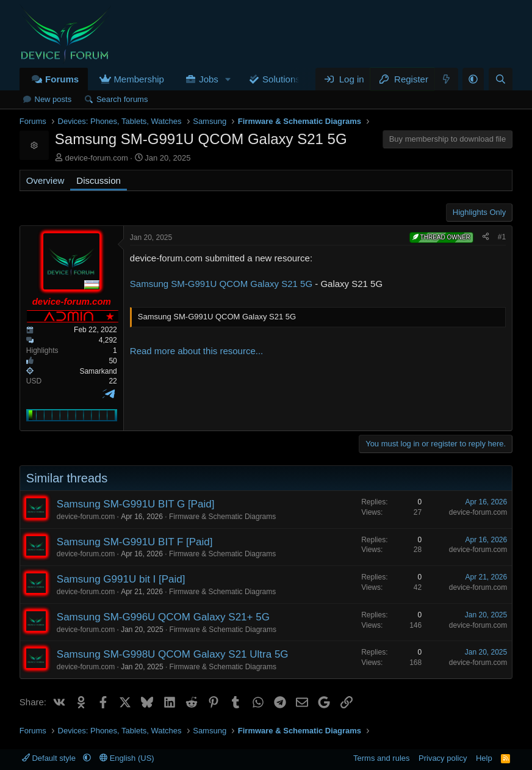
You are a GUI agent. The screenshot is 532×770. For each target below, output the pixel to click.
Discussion (99, 180)
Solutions (281, 79)
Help (484, 758)
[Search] (501, 79)
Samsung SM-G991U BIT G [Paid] (136, 504)
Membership (139, 79)
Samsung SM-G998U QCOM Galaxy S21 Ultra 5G (173, 654)
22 (113, 381)
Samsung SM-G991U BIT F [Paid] (135, 542)
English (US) (127, 758)
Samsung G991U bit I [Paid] (121, 579)
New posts (53, 99)
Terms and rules (381, 758)
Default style (50, 758)
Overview (45, 180)
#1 (502, 237)
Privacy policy (443, 758)
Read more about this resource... (196, 351)
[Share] (486, 237)
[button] (228, 79)
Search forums (122, 99)
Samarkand (98, 371)
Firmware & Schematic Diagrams (222, 517)
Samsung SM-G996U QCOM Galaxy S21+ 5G (163, 617)
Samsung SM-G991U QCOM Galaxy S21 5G (221, 284)
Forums (62, 79)
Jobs (209, 79)
